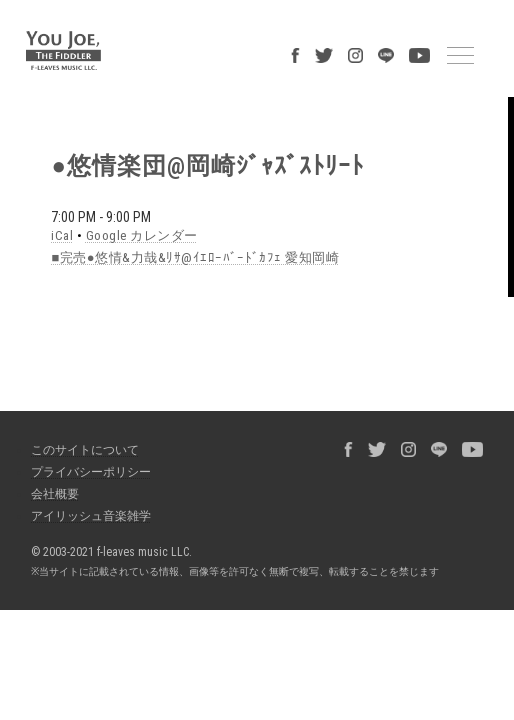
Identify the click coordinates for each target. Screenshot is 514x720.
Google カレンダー (142, 235)
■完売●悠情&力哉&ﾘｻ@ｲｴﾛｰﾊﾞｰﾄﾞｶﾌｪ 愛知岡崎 (195, 257)
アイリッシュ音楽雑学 (91, 516)
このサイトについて (85, 450)
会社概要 (55, 494)
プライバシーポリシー (91, 472)
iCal (62, 235)
